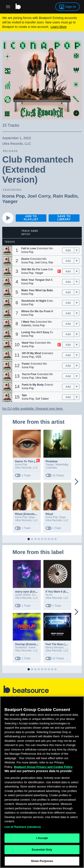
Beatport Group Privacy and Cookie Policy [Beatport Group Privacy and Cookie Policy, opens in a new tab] (43, 768)
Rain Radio (65, 196)
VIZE (38, 357)
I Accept (42, 839)
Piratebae (52, 461)
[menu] (77, 250)
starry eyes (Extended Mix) (32, 592)
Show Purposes (42, 862)
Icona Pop (13, 196)
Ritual (49, 514)
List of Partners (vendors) (23, 828)
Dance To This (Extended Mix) (34, 461)
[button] (7, 250)
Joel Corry (39, 196)
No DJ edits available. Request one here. (33, 408)
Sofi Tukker (42, 399)
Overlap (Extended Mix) (30, 644)
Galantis (26, 325)
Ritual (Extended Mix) (29, 514)
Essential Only (42, 851)
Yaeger (10, 201)
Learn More (59, 27)
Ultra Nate (41, 378)
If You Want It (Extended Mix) (64, 592)
